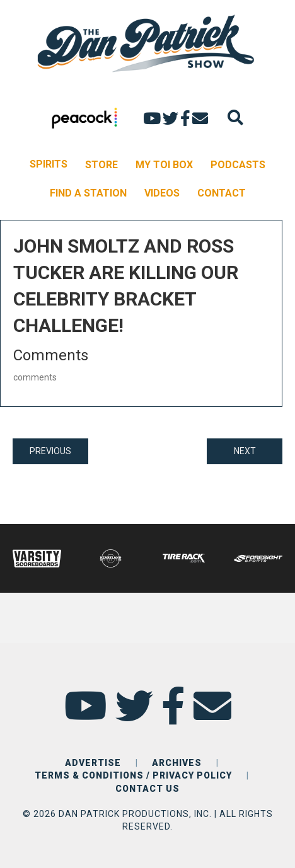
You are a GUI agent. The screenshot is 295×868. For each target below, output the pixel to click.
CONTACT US (147, 789)
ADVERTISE (93, 763)
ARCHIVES (177, 763)
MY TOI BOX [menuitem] (164, 165)
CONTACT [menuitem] (222, 193)
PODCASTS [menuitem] (238, 165)
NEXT (245, 451)
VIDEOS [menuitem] (162, 193)
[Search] (235, 117)
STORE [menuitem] (101, 165)
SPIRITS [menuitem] (49, 164)
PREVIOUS (50, 451)
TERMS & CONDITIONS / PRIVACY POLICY (133, 775)
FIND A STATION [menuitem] (88, 193)
